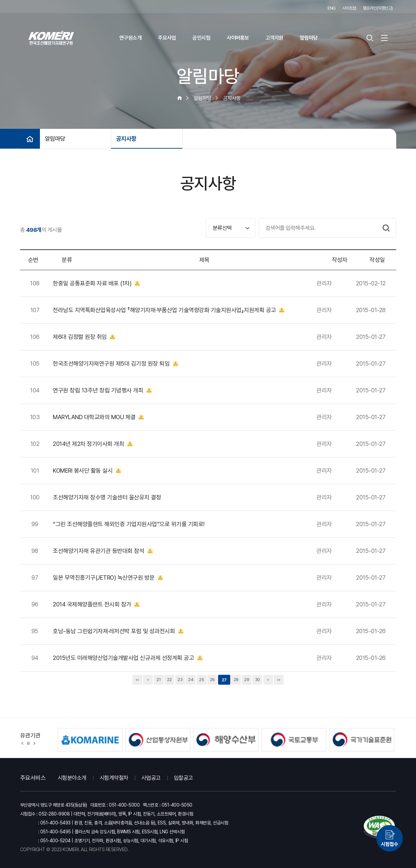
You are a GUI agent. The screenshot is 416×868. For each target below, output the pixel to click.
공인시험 (201, 38)
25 (201, 680)
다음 (268, 680)
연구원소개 (131, 38)
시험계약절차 (114, 778)
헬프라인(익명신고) (378, 8)
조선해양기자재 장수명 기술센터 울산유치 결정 (107, 497)
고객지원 (274, 38)
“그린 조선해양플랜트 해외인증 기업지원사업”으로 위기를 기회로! (129, 524)
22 (169, 680)
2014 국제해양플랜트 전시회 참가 (96, 604)
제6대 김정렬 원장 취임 (84, 337)
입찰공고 (183, 778)
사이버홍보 (238, 38)
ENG (332, 8)
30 (257, 680)
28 (236, 680)
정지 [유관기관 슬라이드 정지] (28, 743)
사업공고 (151, 778)
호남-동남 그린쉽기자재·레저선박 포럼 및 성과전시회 (118, 631)
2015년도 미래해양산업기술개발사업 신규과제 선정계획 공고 (128, 658)
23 (180, 680)
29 (247, 680)
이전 (148, 680)
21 (159, 680)
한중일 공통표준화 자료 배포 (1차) (96, 283)
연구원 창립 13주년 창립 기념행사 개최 (102, 390)
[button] (23, 743)
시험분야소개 (72, 778)
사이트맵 (349, 8)
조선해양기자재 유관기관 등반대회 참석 (103, 551)
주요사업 (167, 38)
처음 (137, 680)
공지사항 (126, 139)
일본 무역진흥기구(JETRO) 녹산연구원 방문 (108, 578)
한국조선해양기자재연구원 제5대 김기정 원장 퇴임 (115, 364)
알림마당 (309, 38)
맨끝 (279, 680)
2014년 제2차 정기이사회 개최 (93, 444)
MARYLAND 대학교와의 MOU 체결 (98, 417)
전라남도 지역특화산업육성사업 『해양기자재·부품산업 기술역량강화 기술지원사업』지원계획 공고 (169, 310)
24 (191, 680)
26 (212, 680)
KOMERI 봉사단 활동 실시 (87, 471)
